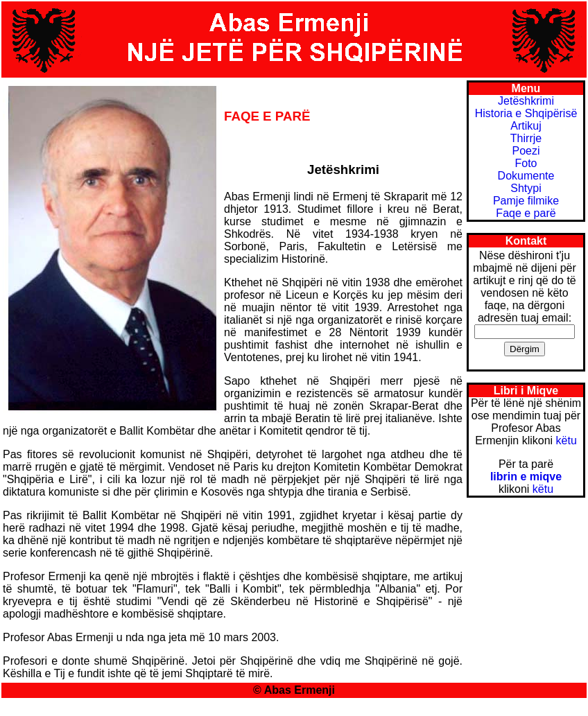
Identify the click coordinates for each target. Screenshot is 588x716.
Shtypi (526, 188)
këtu (567, 440)
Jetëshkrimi (526, 101)
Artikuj (526, 126)
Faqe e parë (526, 213)
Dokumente (526, 176)
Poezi (526, 151)
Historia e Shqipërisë (526, 113)
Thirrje (526, 138)
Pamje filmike (526, 201)
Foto (526, 163)
